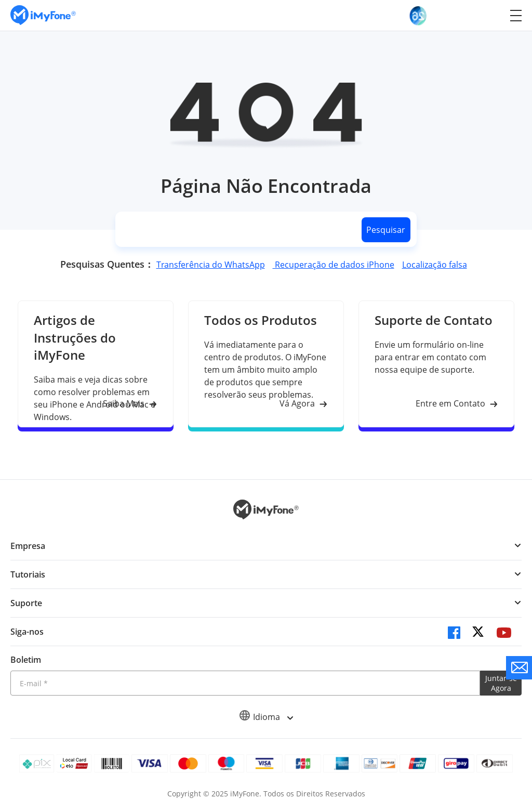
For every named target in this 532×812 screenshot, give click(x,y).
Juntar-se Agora (501, 683)
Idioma (266, 717)
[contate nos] (519, 668)
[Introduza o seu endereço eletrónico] (245, 683)
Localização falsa (435, 265)
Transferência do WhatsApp (211, 265)
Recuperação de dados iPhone (334, 265)
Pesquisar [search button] (386, 230)
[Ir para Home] (43, 15)
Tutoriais (28, 574)
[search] (236, 230)
